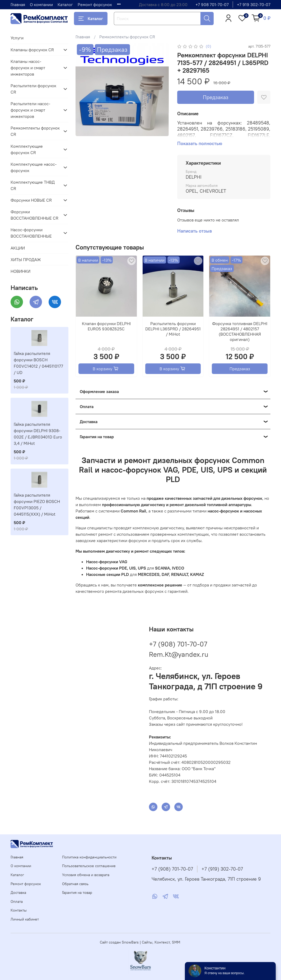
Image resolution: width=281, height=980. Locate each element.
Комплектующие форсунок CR (27, 149)
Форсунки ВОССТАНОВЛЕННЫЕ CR (34, 215)
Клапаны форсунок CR (32, 50)
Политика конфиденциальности (89, 857)
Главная (18, 4)
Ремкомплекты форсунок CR (127, 37)
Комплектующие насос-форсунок (34, 167)
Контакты (19, 910)
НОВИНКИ (20, 271)
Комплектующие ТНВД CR (33, 185)
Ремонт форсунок (95, 4)
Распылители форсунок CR (33, 89)
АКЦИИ (18, 248)
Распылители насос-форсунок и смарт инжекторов (30, 110)
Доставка (18, 893)
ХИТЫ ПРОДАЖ (26, 260)
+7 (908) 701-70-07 (178, 644)
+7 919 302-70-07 (254, 4)
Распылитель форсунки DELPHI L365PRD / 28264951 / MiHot (173, 329)
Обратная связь (75, 884)
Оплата (17, 902)
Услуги (17, 38)
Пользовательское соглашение (89, 866)
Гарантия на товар (77, 893)
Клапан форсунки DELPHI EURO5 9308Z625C (106, 326)
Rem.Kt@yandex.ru (179, 654)
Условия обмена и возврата (86, 875)
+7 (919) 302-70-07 (222, 869)
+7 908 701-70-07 (212, 4)
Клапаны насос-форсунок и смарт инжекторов (28, 68)
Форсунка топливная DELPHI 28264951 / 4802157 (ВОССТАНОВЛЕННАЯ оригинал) (240, 331)
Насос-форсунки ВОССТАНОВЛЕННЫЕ (31, 233)
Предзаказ (216, 97)
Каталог (65, 4)
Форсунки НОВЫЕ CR (31, 200)
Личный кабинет (25, 919)
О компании (41, 4)
